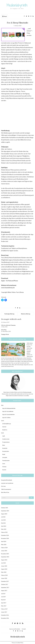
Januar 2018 (4, 578)
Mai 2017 (3, 600)
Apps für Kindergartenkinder (9, 408)
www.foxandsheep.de (8, 288)
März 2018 (4, 572)
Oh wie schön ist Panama (8, 325)
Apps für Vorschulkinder (8, 411)
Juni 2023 (3, 563)
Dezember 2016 (5, 615)
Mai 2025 (3, 523)
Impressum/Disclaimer (15, 629)
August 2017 (4, 591)
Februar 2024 (4, 548)
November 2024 (5, 538)
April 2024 (4, 541)
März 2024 (4, 545)
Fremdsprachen (6, 461)
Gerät (3, 421)
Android (4, 427)
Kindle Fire (5, 430)
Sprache (4, 470)
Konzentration (6, 451)
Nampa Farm (5, 334)
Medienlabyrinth (18, 637)
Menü (5, 16)
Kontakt (24, 629)
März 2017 (4, 606)
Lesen (4, 464)
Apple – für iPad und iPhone (10, 281)
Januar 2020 (4, 566)
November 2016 (5, 618)
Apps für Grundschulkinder (8, 414)
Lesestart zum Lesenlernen (7, 483)
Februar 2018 (4, 575)
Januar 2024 (4, 551)
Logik (4, 436)
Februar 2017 (4, 609)
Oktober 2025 (5, 508)
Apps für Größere (6, 418)
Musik (4, 454)
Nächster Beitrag (26, 314)
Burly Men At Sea (5, 492)
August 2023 (4, 560)
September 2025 (5, 511)
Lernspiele (5, 457)
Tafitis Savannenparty (6, 489)
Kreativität (5, 448)
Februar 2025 (4, 532)
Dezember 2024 (5, 535)
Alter (2, 405)
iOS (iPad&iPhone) (7, 424)
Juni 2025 (3, 520)
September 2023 (5, 557)
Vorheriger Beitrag (9, 314)
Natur (4, 445)
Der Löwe (3, 486)
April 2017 (4, 603)
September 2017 (5, 588)
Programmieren (6, 442)
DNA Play (4, 330)
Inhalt (2, 433)
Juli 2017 (3, 594)
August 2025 (4, 514)
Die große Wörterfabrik (7, 480)
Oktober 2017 (5, 584)
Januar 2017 (4, 612)
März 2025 (4, 529)
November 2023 (5, 554)
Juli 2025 (3, 517)
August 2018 (4, 569)
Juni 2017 (3, 597)
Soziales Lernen (6, 439)
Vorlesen (4, 467)
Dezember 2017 (5, 581)
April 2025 (4, 526)
